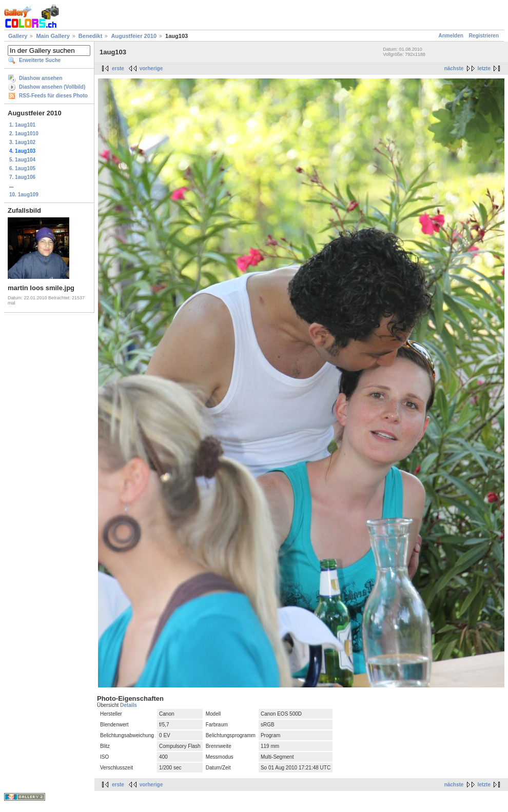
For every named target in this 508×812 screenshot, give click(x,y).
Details (129, 705)
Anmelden (451, 36)
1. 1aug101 (22, 125)
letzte (484, 68)
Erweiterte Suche (40, 60)
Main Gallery (53, 36)
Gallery (18, 36)
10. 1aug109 (24, 195)
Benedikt (90, 36)
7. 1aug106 (22, 177)
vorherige (151, 68)
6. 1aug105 (22, 168)
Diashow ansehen (41, 78)
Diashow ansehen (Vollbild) (52, 87)
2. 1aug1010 (24, 134)
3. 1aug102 (22, 142)
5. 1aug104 (22, 160)
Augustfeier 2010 (134, 36)
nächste (454, 68)
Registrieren (484, 36)
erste (118, 68)
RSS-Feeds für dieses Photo (53, 96)
